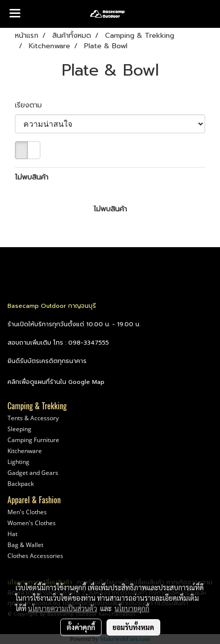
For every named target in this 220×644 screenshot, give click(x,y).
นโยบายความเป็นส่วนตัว (62, 608)
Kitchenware (25, 451)
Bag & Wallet (25, 545)
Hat (12, 534)
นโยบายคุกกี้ (132, 608)
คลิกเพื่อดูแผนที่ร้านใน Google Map (56, 382)
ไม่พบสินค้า (32, 177)
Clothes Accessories (35, 556)
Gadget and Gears (33, 473)
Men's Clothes (27, 512)
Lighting (18, 462)
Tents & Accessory (33, 418)
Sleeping (19, 429)
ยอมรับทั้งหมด (133, 627)
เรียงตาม (32, 105)
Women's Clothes (32, 523)
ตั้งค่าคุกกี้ (81, 627)
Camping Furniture (33, 440)
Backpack (21, 484)
